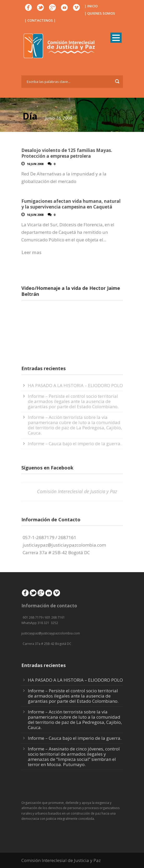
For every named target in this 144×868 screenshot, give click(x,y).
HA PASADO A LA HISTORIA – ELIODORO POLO (75, 385)
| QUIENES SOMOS (100, 13)
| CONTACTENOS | (40, 20)
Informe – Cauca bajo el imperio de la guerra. (75, 444)
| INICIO (91, 6)
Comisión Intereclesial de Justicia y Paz (77, 491)
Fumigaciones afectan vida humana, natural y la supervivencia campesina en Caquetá (71, 204)
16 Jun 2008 (35, 164)
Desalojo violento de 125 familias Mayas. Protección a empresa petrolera (67, 153)
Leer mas (31, 252)
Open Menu (116, 38)
